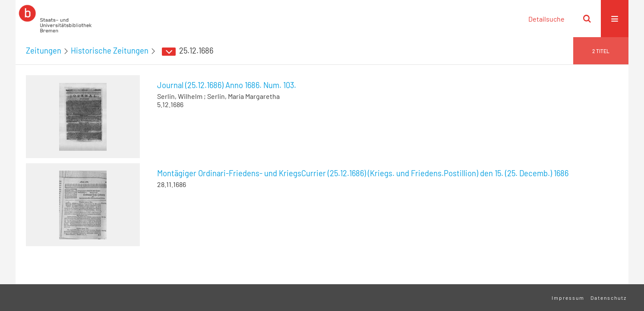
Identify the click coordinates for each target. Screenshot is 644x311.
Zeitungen (44, 51)
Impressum (568, 298)
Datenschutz (609, 298)
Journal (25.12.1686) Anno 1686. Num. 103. (227, 85)
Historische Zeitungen (110, 51)
